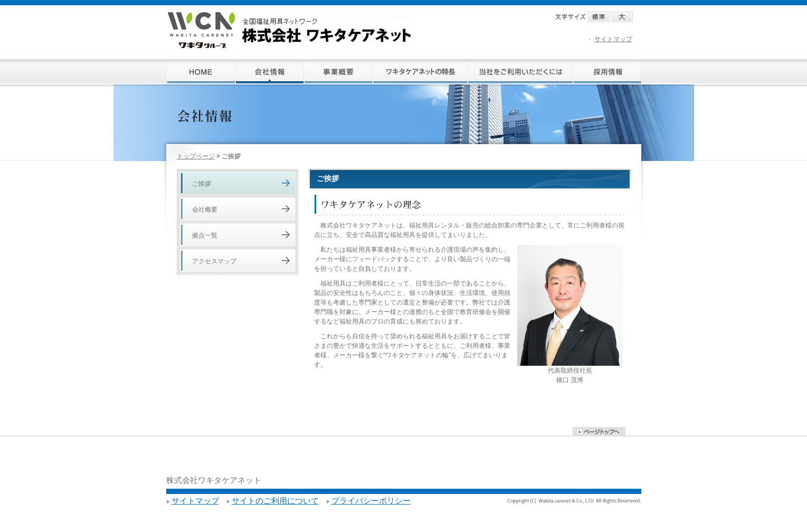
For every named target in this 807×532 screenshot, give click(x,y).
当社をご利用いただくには (520, 72)
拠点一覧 (205, 235)
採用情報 (607, 72)
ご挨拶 (202, 184)
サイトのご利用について (275, 501)
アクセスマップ (214, 261)
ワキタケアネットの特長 (420, 72)
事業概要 (338, 72)
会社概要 (205, 210)
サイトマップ (613, 39)
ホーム (201, 72)
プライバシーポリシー (371, 501)
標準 (598, 19)
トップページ (196, 156)
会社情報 (269, 72)
